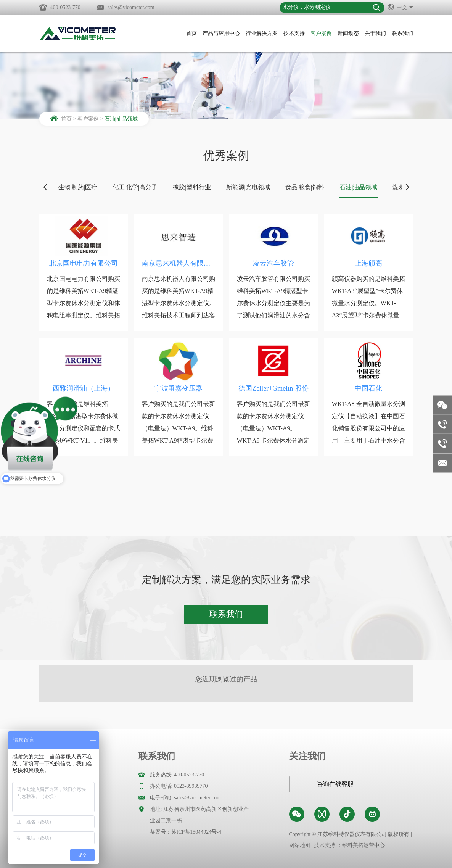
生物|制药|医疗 (78, 187)
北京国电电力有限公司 (84, 263)
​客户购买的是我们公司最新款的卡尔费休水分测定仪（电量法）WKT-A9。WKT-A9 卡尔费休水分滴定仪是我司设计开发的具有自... (273, 434)
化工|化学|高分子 (135, 187)
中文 (401, 7)
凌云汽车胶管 (273, 263)
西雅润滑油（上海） (84, 388)
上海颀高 (368, 263)
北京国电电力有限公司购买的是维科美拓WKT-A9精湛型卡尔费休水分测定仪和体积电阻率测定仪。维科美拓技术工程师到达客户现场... (84, 303)
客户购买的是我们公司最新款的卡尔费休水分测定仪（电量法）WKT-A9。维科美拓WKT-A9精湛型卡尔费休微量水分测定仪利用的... (179, 428)
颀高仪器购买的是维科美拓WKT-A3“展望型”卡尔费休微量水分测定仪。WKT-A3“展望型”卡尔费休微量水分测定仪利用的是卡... (368, 303)
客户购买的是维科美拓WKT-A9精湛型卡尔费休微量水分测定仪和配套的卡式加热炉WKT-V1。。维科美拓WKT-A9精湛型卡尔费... (84, 428)
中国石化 (368, 388)
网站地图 (300, 845)
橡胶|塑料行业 (192, 187)
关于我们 (375, 33)
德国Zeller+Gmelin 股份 (273, 388)
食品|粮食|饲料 (305, 187)
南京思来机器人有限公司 (179, 263)
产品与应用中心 (221, 33)
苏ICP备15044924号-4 (196, 832)
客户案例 (321, 33)
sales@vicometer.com (131, 7)
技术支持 (294, 33)
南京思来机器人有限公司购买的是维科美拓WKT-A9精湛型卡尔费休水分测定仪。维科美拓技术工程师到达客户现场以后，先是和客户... (179, 303)
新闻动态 (348, 33)
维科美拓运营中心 (364, 845)
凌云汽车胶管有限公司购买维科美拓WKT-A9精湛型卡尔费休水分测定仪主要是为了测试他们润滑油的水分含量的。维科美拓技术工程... (273, 303)
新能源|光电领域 (248, 187)
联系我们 (402, 33)
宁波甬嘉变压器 (179, 388)
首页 (191, 33)
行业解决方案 (262, 33)
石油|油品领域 (121, 119)
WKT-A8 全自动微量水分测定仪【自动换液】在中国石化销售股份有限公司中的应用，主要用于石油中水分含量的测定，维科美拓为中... (368, 428)
